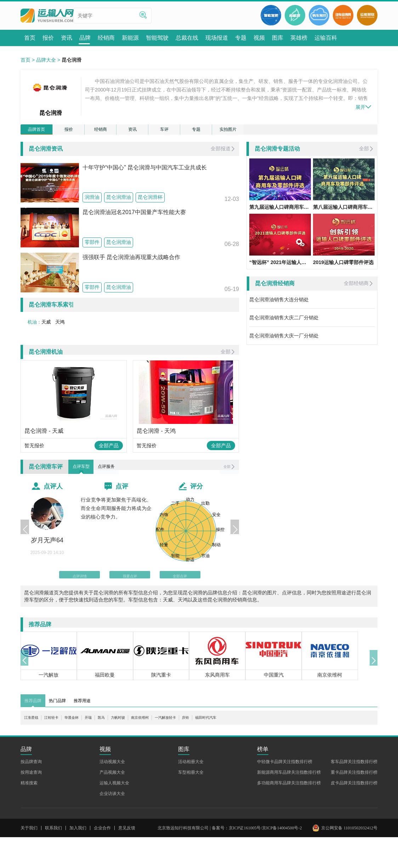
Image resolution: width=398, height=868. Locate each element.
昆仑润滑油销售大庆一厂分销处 (284, 340)
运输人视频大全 (114, 814)
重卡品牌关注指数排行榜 (354, 803)
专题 (196, 131)
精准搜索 (29, 814)
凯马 (123, 749)
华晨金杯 (86, 749)
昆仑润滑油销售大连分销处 (279, 303)
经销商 (101, 131)
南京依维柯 (172, 749)
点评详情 (90, 600)
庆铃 (231, 749)
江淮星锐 (34, 749)
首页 (25, 60)
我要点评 (130, 600)
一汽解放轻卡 (205, 749)
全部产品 (109, 464)
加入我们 (78, 859)
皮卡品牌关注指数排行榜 (354, 814)
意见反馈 (127, 859)
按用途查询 (31, 803)
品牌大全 (46, 60)
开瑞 (107, 749)
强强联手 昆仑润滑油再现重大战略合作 (131, 261)
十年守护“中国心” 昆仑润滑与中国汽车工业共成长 (145, 171)
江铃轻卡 (60, 749)
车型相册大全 (191, 803)
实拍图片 (228, 131)
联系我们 (53, 859)
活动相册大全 (191, 793)
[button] (26, 552)
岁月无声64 (47, 564)
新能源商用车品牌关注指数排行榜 (289, 803)
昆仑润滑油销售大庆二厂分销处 (284, 321)
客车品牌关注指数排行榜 (354, 793)
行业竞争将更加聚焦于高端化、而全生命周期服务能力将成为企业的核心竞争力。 (116, 532)
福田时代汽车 (257, 749)
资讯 (132, 131)
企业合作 (102, 859)
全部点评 (170, 600)
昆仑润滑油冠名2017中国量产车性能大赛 (134, 216)
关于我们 (29, 859)
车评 (164, 131)
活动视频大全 (112, 793)
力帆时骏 (143, 749)
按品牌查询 (31, 793)
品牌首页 (36, 131)
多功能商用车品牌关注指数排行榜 (289, 814)
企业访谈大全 (112, 824)
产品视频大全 (112, 803)
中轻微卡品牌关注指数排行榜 (285, 793)
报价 (69, 131)
